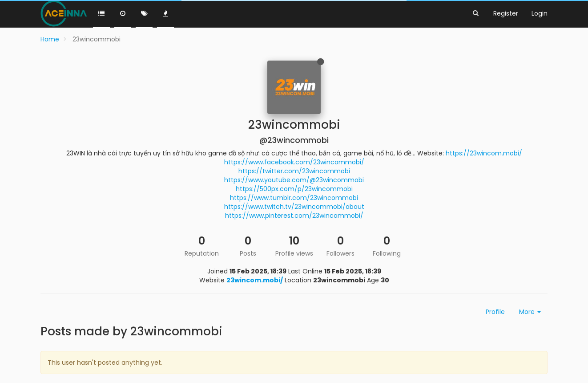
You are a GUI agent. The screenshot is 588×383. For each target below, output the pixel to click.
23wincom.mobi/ (255, 280)
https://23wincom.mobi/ (484, 153)
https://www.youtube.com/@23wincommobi (294, 180)
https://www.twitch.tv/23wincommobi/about (294, 207)
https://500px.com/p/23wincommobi (294, 189)
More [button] (530, 312)
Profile (495, 312)
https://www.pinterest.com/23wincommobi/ (294, 216)
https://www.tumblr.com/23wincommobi (294, 198)
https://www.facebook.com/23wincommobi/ (294, 162)
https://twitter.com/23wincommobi (294, 171)
